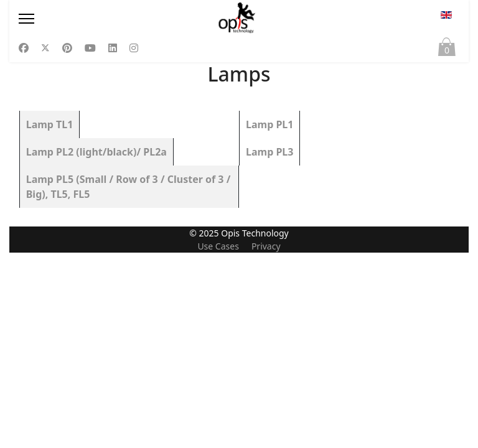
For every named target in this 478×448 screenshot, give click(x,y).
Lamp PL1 (269, 124)
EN (446, 15)
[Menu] (85, 19)
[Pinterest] (67, 48)
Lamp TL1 (50, 124)
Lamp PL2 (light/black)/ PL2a (96, 152)
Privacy (266, 441)
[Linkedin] (113, 48)
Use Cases (218, 441)
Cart (447, 50)
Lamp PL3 (269, 152)
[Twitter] (45, 48)
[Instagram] (134, 48)
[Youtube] (90, 48)
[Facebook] (24, 48)
